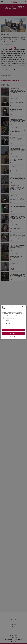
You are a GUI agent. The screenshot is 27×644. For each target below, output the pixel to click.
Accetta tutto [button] (13, 330)
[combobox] (23, 307)
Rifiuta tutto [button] (13, 333)
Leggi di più (15, 315)
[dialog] (13, 322)
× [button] (25, 307)
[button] (14, 337)
